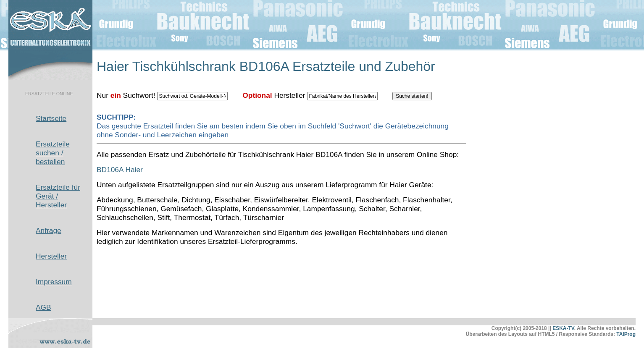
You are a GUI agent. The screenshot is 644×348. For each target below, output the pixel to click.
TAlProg (626, 334)
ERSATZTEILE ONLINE (49, 94)
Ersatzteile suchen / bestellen (53, 153)
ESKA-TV (563, 328)
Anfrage (49, 230)
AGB (43, 307)
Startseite (51, 118)
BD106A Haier (120, 170)
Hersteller (51, 256)
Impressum (54, 282)
